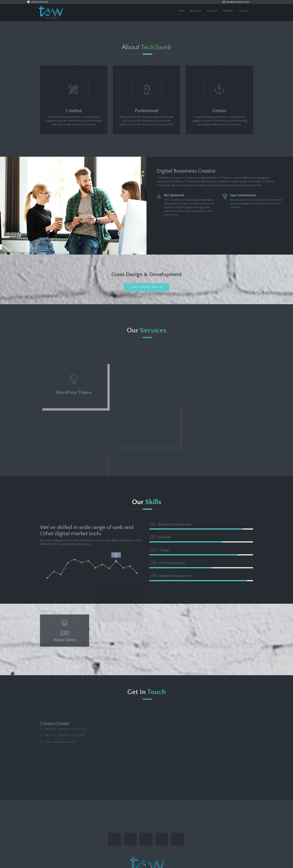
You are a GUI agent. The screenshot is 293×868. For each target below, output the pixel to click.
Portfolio (228, 11)
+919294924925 (38, 2)
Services (212, 11)
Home (181, 11)
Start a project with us (146, 287)
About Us (196, 11)
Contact (243, 11)
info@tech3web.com (236, 2)
